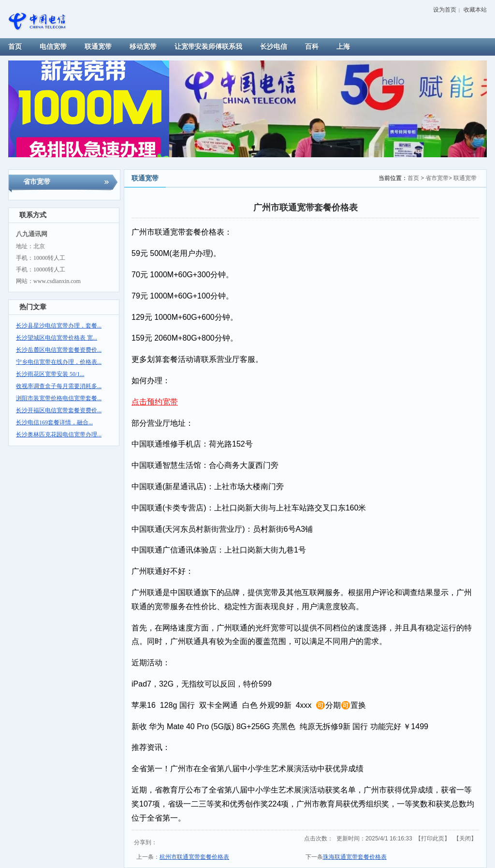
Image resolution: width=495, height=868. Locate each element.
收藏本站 (475, 10)
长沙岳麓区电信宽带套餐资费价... (59, 350)
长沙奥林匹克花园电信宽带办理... (59, 434)
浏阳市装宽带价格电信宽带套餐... (59, 398)
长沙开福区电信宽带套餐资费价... (59, 410)
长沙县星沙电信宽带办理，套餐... (59, 326)
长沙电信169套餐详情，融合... (54, 422)
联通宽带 (465, 178)
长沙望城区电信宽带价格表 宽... (57, 338)
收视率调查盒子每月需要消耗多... (59, 386)
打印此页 (433, 838)
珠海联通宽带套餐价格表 (355, 857)
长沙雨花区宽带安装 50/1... (50, 374)
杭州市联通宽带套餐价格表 (194, 857)
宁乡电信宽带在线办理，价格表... (59, 362)
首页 (413, 178)
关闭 (465, 838)
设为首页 (445, 10)
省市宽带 (437, 178)
